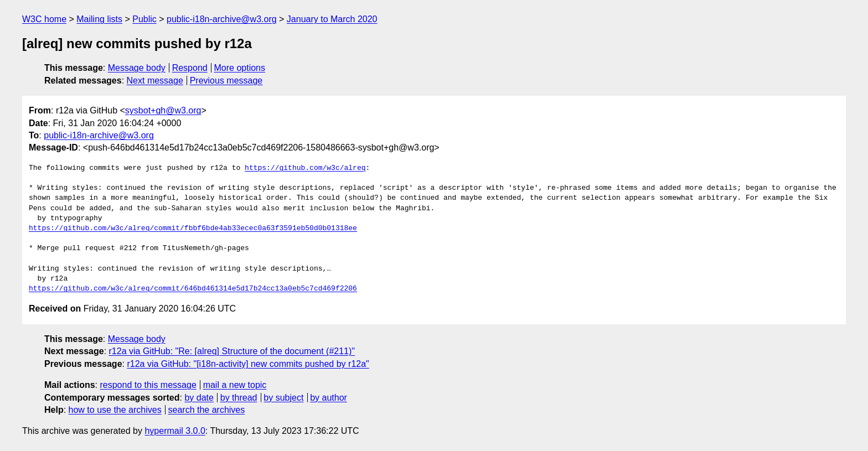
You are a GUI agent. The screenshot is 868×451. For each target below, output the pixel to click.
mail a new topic (235, 385)
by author (329, 398)
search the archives (207, 410)
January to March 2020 (332, 19)
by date (199, 398)
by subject (283, 398)
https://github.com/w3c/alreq (305, 168)
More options (240, 68)
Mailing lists (99, 19)
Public (144, 19)
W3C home (44, 19)
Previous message (226, 81)
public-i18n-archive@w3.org (222, 19)
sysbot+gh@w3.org (163, 110)
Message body (137, 68)
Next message (155, 81)
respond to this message (148, 385)
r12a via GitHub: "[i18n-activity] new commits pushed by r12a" (248, 364)
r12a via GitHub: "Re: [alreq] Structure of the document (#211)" (232, 351)
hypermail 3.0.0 (175, 431)
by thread (239, 398)
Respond (190, 68)
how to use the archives (115, 410)
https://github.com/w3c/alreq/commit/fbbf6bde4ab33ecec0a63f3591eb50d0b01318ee (193, 229)
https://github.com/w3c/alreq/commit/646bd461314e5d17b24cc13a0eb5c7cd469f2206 (193, 289)
